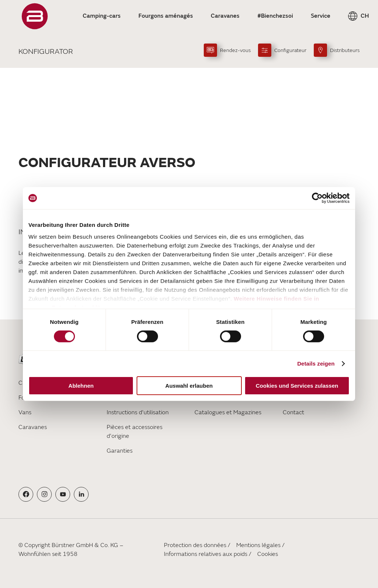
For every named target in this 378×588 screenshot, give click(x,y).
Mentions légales (258, 545)
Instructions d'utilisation (138, 412)
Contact (293, 412)
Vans (25, 412)
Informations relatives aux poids (206, 554)
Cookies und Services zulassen (297, 386)
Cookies (268, 554)
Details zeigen (316, 364)
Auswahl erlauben (189, 386)
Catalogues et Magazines (228, 412)
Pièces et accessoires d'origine (135, 432)
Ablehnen (81, 386)
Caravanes (33, 427)
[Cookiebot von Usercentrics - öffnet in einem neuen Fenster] (317, 198)
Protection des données (195, 545)
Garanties (120, 451)
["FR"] (35, 16)
